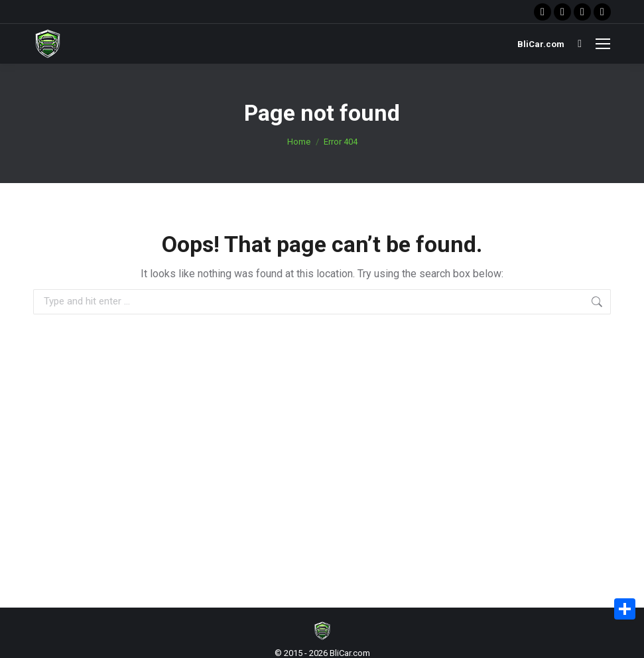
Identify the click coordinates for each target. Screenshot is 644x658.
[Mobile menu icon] (603, 44)
